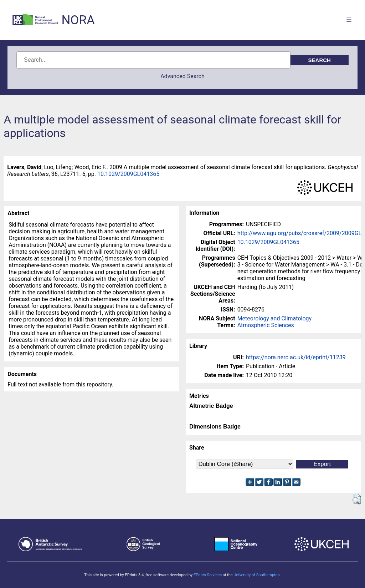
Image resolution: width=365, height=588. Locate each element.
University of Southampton (257, 575)
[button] (357, 499)
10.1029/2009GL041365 (128, 174)
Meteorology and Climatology (274, 318)
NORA (78, 20)
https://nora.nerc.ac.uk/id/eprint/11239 (296, 357)
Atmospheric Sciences (266, 325)
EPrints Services (208, 575)
